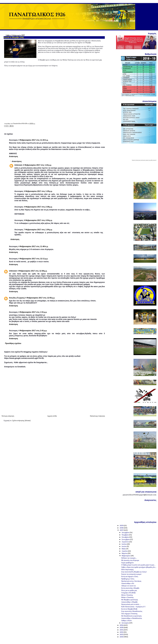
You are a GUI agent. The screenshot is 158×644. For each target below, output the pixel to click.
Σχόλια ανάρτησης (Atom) (21, 421)
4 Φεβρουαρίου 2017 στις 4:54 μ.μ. (38, 220)
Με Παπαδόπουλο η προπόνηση (131, 616)
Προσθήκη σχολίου (13, 343)
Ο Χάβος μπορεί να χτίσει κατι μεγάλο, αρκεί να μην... (138, 565)
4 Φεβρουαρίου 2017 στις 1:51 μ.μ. (33, 312)
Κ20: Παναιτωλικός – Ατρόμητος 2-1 (133, 607)
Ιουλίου (124, 544)
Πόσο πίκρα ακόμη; (127, 570)
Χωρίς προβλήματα (127, 563)
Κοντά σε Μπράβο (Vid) (129, 609)
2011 (122, 634)
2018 (122, 528)
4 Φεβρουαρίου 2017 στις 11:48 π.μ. (33, 246)
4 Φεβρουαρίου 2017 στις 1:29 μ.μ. (38, 191)
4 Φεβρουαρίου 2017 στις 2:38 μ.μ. (38, 207)
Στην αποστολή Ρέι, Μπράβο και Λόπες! (134, 572)
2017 (122, 530)
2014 (122, 630)
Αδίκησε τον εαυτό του (129, 586)
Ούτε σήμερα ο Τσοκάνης (129, 614)
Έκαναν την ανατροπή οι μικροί (131, 574)
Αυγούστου (125, 542)
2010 (122, 637)
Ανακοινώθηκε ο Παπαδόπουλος (132, 618)
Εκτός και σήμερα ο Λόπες (130, 576)
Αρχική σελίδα (52, 416)
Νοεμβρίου (125, 535)
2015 (122, 628)
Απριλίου (125, 551)
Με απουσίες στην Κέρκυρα (130, 560)
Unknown (18, 165)
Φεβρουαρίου (126, 556)
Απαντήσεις (17, 161)
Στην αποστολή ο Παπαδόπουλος (132, 611)
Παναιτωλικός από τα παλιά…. (131, 604)
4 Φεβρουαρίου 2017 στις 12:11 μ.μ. (33, 259)
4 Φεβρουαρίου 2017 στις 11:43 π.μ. (33, 140)
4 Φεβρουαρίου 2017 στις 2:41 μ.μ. (33, 331)
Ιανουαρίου (125, 623)
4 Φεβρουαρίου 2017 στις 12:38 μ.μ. (32, 271)
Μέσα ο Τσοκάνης (127, 595)
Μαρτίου (125, 553)
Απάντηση (13, 156)
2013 (122, 632)
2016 (122, 625)
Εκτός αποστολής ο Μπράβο (130, 588)
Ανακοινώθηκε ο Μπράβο (129, 602)
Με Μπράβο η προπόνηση (130, 600)
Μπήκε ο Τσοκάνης (127, 597)
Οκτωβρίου (125, 537)
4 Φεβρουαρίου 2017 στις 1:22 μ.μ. (37, 165)
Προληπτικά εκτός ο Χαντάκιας (131, 581)
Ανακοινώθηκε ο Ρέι (128, 583)
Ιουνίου (124, 546)
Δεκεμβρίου (126, 532)
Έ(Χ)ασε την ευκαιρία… (129, 558)
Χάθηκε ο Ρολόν (126, 621)
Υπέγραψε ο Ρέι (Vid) (128, 593)
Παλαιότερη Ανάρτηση (97, 416)
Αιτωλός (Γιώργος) (17, 298)
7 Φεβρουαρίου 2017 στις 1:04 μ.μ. (38, 230)
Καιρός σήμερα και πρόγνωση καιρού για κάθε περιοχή (144, 160)
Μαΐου (124, 549)
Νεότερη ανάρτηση (8, 416)
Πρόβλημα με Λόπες (128, 579)
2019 (122, 526)
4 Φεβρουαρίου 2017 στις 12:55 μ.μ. (40, 298)
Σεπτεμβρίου (126, 539)
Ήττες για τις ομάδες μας (129, 590)
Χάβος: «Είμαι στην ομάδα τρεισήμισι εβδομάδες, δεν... (139, 567)
